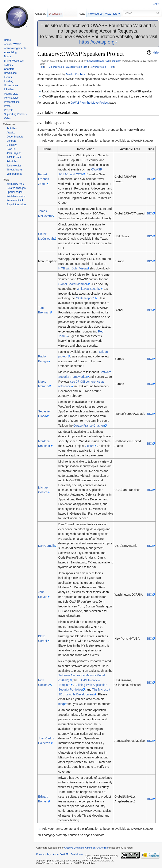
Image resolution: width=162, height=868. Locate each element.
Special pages (14, 192)
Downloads (10, 73)
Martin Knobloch (76, 74)
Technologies (14, 166)
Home (7, 40)
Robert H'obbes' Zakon (44, 179)
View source (95, 14)
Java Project (13, 153)
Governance (11, 85)
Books (7, 56)
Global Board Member (73, 284)
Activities (11, 128)
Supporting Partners (15, 114)
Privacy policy (43, 854)
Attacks (11, 133)
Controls (11, 141)
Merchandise (11, 98)
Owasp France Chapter (89, 426)
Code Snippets (15, 137)
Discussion (55, 14)
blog (61, 704)
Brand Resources (14, 61)
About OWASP (12, 44)
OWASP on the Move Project (90, 103)
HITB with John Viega (73, 268)
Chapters (9, 69)
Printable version (16, 196)
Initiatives (9, 89)
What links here (15, 184)
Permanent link (15, 200)
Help (156, 52)
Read (82, 14)
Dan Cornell (46, 546)
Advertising (10, 52)
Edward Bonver (96, 61)
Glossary (11, 145)
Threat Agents (14, 170)
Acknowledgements (15, 48)
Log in (156, 4)
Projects (9, 110)
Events (8, 77)
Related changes (16, 188)
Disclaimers (77, 854)
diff (42, 67)
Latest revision (74, 67)
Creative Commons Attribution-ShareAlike (86, 848)
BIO (150, 179)
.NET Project (14, 157)
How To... (12, 149)
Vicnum (89, 446)
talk (108, 61)
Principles (12, 161)
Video (7, 118)
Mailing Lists (11, 94)
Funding (9, 81)
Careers (9, 65)
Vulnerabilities (14, 174)
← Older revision (55, 67)
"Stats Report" (85, 298)
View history (113, 14)
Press (7, 106)
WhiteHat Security (89, 289)
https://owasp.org (97, 42)
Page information (16, 205)
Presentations (12, 102)
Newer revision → (99, 67)
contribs (116, 61)
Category (41, 14)
